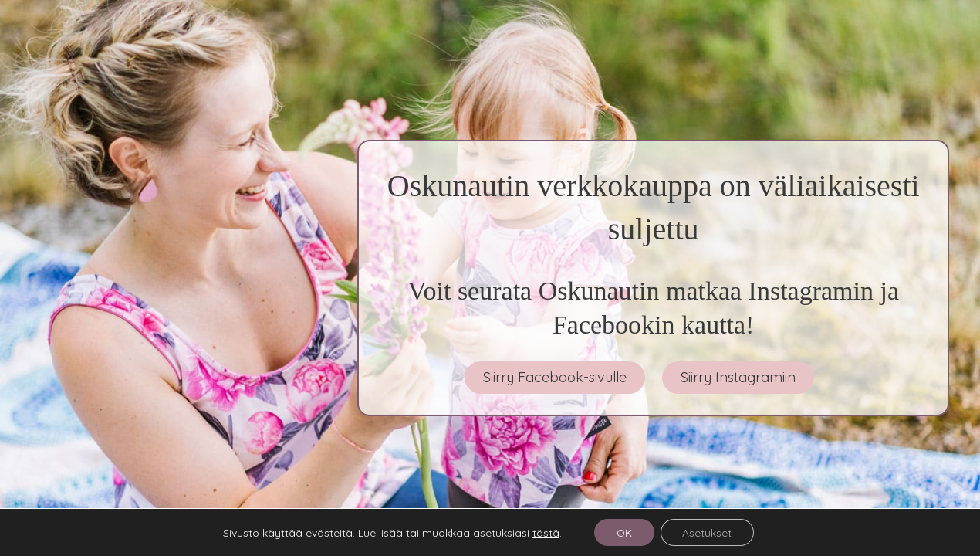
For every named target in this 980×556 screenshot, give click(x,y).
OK (623, 532)
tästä (544, 532)
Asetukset (708, 532)
